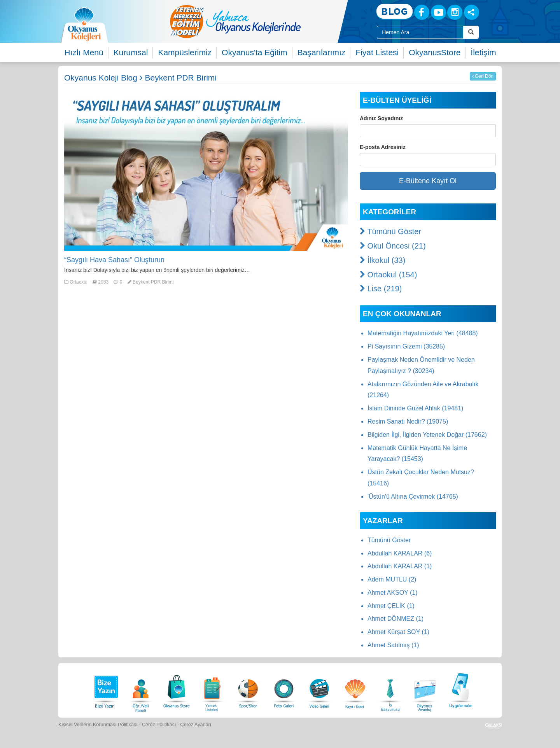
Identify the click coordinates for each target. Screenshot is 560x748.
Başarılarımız (322, 52)
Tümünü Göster (390, 231)
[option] (266, 21)
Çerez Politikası (159, 725)
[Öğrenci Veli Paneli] (141, 689)
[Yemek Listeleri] (212, 689)
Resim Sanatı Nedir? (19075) (408, 421)
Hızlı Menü (84, 52)
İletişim (483, 52)
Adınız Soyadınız (381, 118)
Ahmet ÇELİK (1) (391, 606)
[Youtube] (438, 12)
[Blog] (395, 12)
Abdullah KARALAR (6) (400, 553)
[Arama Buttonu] (471, 32)
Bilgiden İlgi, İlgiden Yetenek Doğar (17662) (427, 435)
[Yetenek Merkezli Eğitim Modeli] (266, 21)
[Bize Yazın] (105, 689)
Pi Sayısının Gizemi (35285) (406, 346)
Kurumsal (131, 52)
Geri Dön (483, 76)
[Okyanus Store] (177, 689)
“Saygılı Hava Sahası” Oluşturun (114, 260)
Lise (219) (381, 289)
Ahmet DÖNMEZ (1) (395, 619)
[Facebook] (422, 12)
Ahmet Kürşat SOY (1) (398, 632)
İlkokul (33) (382, 260)
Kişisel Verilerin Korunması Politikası (98, 725)
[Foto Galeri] (284, 689)
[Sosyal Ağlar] (472, 12)
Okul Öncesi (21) (393, 246)
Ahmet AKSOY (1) (393, 593)
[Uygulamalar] (461, 689)
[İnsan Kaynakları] (390, 689)
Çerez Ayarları (196, 725)
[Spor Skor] (248, 689)
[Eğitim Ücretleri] (355, 689)
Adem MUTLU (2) (392, 579)
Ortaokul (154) (388, 275)
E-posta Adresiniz (383, 147)
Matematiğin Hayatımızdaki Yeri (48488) (423, 333)
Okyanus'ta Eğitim (255, 52)
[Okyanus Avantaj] (425, 689)
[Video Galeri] (319, 689)
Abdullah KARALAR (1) (400, 566)
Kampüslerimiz (185, 52)
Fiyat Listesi (377, 52)
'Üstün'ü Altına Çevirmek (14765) (413, 497)
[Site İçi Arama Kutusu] (420, 32)
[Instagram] (455, 12)
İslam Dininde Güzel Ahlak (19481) (415, 408)
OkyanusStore (435, 52)
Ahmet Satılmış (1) (393, 645)
